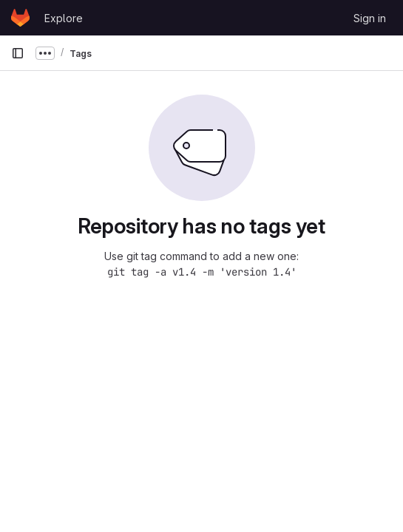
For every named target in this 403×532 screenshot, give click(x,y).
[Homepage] (20, 18)
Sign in (370, 18)
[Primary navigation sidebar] (18, 53)
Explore (64, 18)
